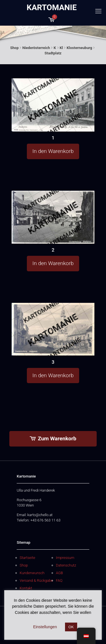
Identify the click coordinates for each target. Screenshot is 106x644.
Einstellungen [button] (45, 627)
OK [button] (71, 627)
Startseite (28, 558)
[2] (53, 217)
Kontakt (26, 588)
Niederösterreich (36, 48)
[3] (53, 329)
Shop (14, 48)
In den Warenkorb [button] (53, 151)
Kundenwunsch (32, 573)
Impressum (65, 558)
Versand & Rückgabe (36, 580)
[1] (53, 105)
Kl (61, 48)
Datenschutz (66, 565)
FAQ (59, 580)
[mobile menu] (98, 11)
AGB (60, 573)
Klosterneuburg (79, 48)
